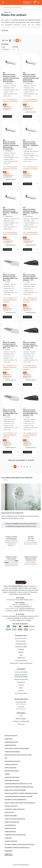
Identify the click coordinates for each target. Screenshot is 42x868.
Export (21, 688)
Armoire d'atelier (9, 832)
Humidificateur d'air (10, 765)
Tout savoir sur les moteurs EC (12, 513)
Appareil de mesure (9, 841)
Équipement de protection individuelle (16, 848)
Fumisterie (7, 838)
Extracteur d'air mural (11, 752)
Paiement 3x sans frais (21, 680)
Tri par (3, 47)
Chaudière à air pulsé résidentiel (14, 800)
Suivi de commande (21, 672)
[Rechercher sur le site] (19, 7)
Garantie (21, 691)
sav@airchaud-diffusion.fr (27, 609)
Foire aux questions (21, 661)
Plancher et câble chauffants (13, 809)
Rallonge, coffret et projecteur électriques (18, 844)
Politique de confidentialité (21, 721)
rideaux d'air (8, 20)
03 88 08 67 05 (31, 561)
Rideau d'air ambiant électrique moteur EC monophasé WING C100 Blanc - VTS (10, 278)
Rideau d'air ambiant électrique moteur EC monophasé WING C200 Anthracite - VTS (30, 413)
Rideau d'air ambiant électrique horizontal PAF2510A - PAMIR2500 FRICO (31, 145)
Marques (21, 652)
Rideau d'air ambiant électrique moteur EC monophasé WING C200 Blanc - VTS (10, 413)
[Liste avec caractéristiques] (20, 41)
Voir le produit (7, 116)
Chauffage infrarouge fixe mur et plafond (17, 797)
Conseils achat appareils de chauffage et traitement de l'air (21, 616)
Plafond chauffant (10, 806)
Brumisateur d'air (9, 745)
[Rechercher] (39, 7)
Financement (21, 682)
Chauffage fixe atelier (11, 777)
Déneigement (7, 851)
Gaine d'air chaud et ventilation (14, 835)
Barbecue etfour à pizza (7, 855)
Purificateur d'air (9, 768)
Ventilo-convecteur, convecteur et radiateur (18, 803)
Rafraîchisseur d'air (10, 742)
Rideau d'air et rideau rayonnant (14, 790)
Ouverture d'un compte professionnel (21, 663)
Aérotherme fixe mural (11, 780)
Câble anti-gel (8, 813)
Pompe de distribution (10, 822)
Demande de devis (21, 644)
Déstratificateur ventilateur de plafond (17, 755)
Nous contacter (21, 641)
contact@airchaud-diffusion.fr (22, 607)
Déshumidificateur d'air (11, 761)
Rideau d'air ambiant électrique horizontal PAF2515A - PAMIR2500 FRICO (10, 212)
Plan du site (21, 724)
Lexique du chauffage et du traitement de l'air (20, 618)
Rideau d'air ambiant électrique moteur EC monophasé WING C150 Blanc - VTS (10, 345)
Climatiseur (7, 739)
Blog (21, 655)
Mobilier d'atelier (9, 828)
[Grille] (14, 41)
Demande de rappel (21, 647)
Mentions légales (21, 719)
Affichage (15, 47)
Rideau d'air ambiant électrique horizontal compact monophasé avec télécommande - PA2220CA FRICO (11, 145)
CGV (21, 716)
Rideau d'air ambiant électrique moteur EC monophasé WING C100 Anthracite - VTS (30, 278)
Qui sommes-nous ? (21, 638)
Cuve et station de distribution (13, 819)
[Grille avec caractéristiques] (17, 41)
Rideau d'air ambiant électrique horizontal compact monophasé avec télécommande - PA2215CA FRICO (31, 78)
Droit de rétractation (21, 693)
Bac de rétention (9, 825)
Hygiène (6, 774)
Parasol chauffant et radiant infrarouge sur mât (20, 793)
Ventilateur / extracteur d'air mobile (15, 749)
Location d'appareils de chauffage (21, 620)
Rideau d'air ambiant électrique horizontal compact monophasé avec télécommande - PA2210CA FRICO (11, 78)
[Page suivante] (30, 467)
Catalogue (21, 649)
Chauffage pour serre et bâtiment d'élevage (18, 787)
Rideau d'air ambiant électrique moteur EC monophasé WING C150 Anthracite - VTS (30, 345)
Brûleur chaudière (9, 816)
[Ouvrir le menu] (3, 2)
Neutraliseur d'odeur (10, 771)
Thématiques (21, 658)
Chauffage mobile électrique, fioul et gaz (17, 784)
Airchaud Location (9, 736)
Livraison (21, 685)
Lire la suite (5, 30)
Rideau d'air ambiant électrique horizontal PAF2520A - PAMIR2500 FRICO (31, 212)
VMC (5, 758)
